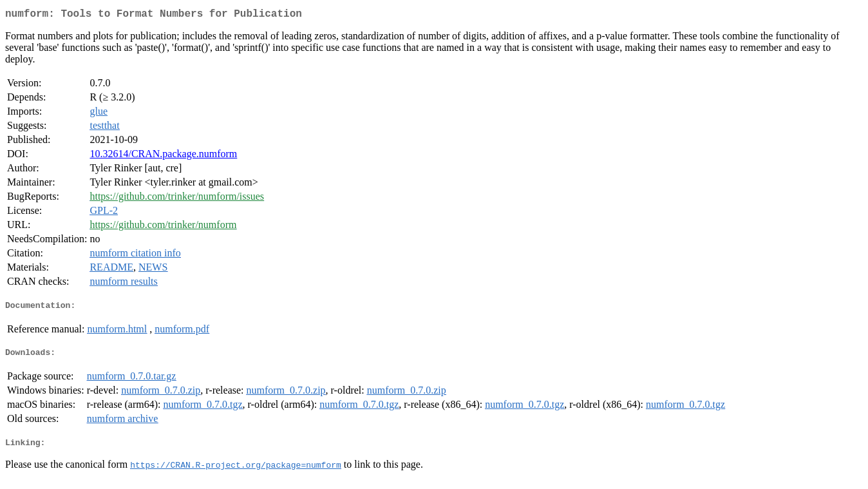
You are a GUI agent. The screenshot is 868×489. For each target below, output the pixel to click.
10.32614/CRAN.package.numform (163, 156)
